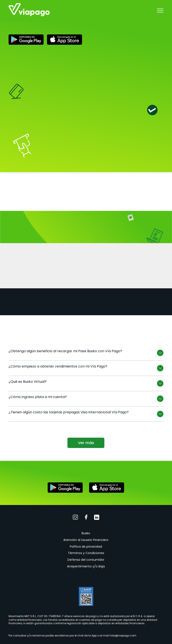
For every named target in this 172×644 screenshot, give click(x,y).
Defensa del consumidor (86, 560)
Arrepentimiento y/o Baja (86, 566)
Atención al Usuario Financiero (86, 540)
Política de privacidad (86, 547)
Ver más (86, 443)
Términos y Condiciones (86, 553)
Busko (86, 533)
